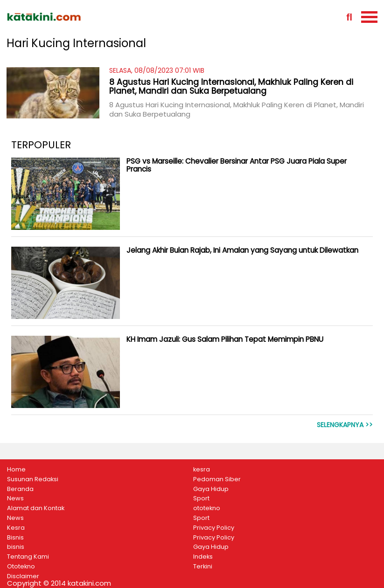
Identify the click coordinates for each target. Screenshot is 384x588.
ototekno (207, 508)
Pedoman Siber (217, 479)
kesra (202, 470)
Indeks (203, 557)
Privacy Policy (214, 528)
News (15, 498)
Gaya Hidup (211, 489)
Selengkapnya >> (345, 425)
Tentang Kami (28, 557)
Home (16, 470)
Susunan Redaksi (33, 479)
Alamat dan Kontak (36, 508)
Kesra (16, 528)
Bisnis (15, 538)
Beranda (20, 489)
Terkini (203, 567)
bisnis (16, 547)
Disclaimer (23, 576)
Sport (201, 498)
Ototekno (21, 567)
